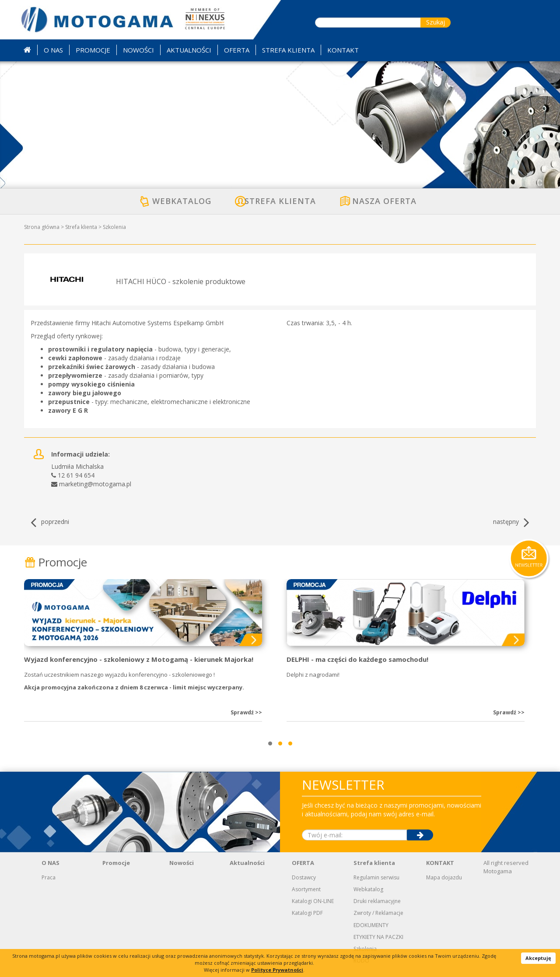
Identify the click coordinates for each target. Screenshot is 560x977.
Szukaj (436, 22)
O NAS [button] (53, 50)
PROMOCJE (93, 50)
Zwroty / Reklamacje (378, 913)
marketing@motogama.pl (95, 484)
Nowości (182, 863)
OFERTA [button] (237, 50)
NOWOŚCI (138, 50)
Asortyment (306, 889)
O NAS (51, 863)
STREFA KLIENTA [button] (288, 50)
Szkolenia (114, 227)
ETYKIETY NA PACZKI (378, 937)
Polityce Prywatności (277, 970)
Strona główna (42, 227)
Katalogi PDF (307, 913)
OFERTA (303, 863)
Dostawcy (304, 877)
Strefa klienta (81, 227)
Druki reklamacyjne (377, 901)
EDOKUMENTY (371, 925)
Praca (49, 877)
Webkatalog (368, 889)
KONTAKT (440, 863)
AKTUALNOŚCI (189, 50)
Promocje (56, 562)
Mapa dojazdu (444, 877)
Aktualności (247, 863)
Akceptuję (538, 958)
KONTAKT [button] (343, 50)
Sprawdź (246, 712)
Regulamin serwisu (376, 877)
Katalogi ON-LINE (313, 901)
